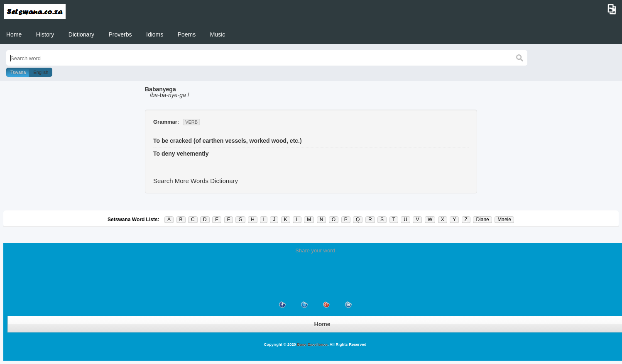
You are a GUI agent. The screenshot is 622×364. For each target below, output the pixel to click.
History (45, 34)
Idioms (155, 34)
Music (218, 34)
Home (14, 34)
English (41, 72)
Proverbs (120, 34)
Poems (187, 34)
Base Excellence (312, 344)
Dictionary (81, 34)
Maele (504, 220)
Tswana (18, 72)
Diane (482, 220)
